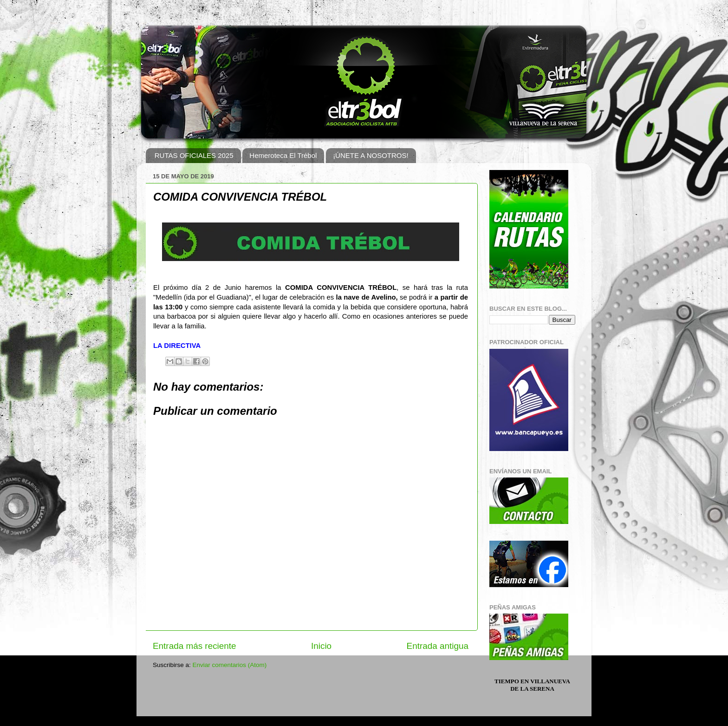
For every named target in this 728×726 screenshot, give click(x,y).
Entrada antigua (438, 646)
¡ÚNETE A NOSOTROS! (371, 155)
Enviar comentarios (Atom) (230, 665)
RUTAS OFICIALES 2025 (194, 155)
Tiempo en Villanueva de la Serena (532, 685)
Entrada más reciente (195, 646)
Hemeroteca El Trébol (283, 155)
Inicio (321, 646)
